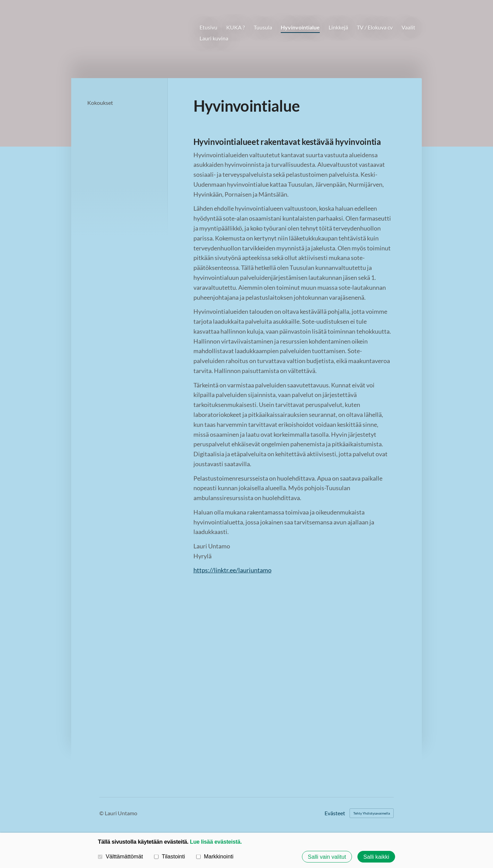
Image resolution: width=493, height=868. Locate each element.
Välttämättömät (121, 856)
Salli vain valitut (327, 857)
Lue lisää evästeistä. (216, 842)
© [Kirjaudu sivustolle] (102, 813)
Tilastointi (169, 856)
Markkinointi (215, 856)
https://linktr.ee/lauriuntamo (232, 570)
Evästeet (335, 813)
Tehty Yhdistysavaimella (372, 813)
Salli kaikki (376, 857)
